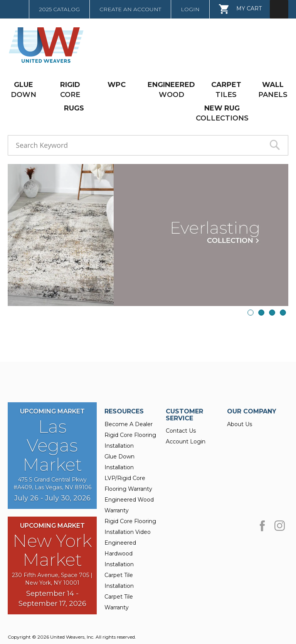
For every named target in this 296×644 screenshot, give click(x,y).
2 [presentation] (261, 313)
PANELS (273, 89)
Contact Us (181, 431)
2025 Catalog (59, 9)
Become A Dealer (129, 424)
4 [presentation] (283, 313)
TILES (226, 89)
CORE (70, 89)
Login (190, 9)
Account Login (186, 442)
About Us (240, 424)
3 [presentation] (272, 313)
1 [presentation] (251, 313)
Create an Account (130, 9)
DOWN (24, 89)
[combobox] (148, 145)
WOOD (171, 89)
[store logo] (44, 45)
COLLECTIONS (222, 113)
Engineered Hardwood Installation (120, 554)
